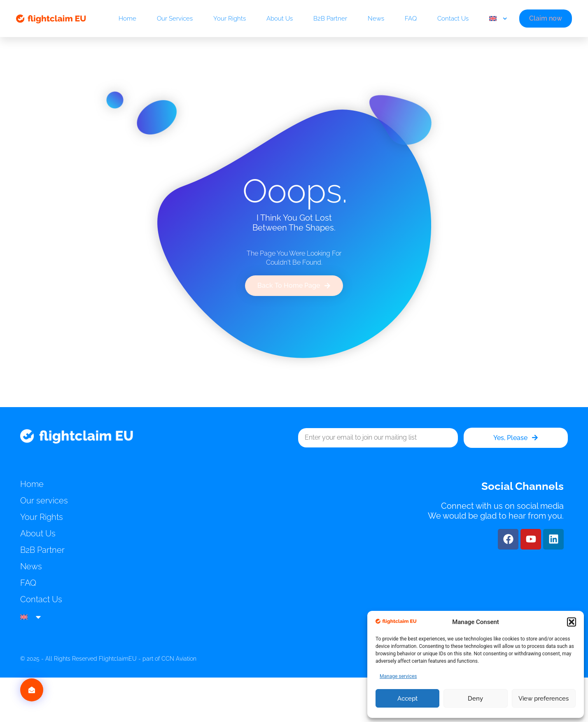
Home (127, 19)
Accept (407, 699)
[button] (572, 622)
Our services (175, 19)
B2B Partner (330, 19)
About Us (280, 19)
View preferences (544, 699)
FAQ (411, 19)
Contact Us (453, 19)
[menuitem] (498, 19)
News (376, 19)
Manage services (398, 676)
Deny (475, 699)
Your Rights (230, 19)
